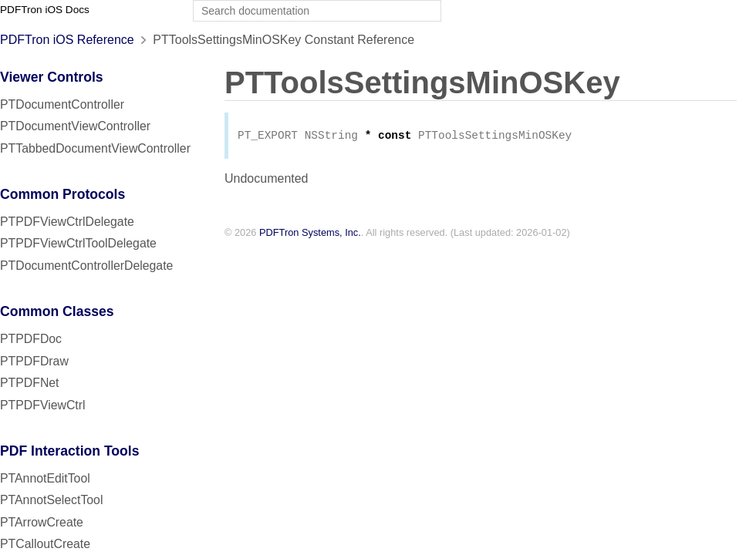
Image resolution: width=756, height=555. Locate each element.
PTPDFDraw (34, 361)
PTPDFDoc (31, 339)
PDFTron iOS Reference (67, 40)
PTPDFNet (30, 383)
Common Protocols (62, 194)
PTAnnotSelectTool (51, 500)
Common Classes (57, 311)
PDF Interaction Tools (70, 451)
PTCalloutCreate (45, 544)
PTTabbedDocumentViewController (95, 148)
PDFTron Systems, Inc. (310, 234)
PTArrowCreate (42, 522)
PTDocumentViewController (75, 126)
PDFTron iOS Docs (45, 10)
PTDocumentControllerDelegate (86, 266)
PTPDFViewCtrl (43, 405)
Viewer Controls (52, 77)
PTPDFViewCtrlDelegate (67, 222)
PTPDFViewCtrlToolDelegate (78, 243)
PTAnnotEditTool (45, 478)
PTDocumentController (62, 104)
